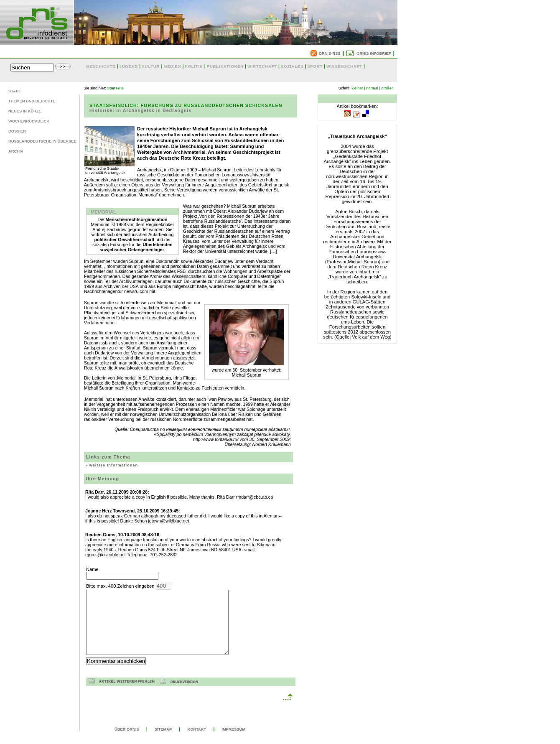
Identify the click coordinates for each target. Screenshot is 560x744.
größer (387, 88)
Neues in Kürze (25, 111)
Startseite (116, 88)
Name (122, 573)
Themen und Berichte (32, 101)
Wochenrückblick (29, 121)
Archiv (16, 151)
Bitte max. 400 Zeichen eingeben (166, 625)
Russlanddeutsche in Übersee (42, 141)
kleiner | (358, 88)
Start (15, 91)
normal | (373, 88)
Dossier (17, 131)
